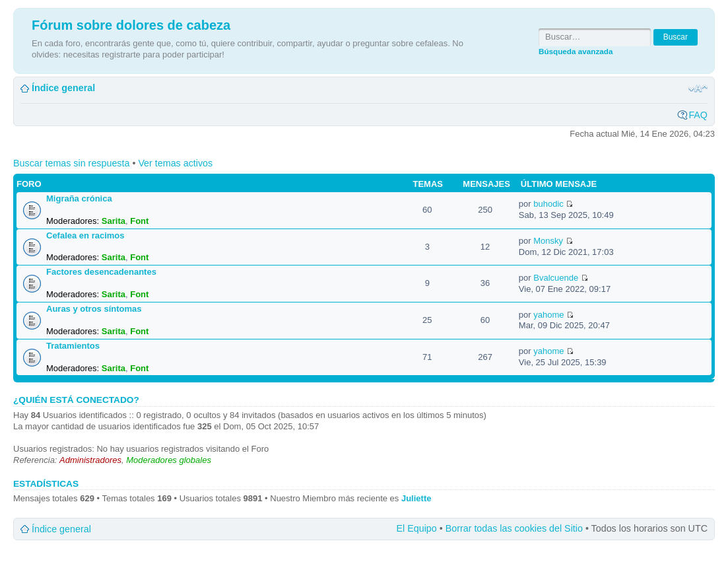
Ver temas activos (175, 163)
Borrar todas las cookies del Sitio (514, 528)
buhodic (548, 204)
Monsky (548, 241)
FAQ (698, 115)
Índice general (63, 88)
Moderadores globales (169, 460)
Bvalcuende (556, 278)
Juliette (416, 498)
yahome (548, 315)
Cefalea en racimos (85, 235)
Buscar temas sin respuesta (71, 163)
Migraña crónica (79, 198)
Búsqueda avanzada (576, 51)
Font (139, 221)
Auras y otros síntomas (94, 309)
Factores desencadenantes (101, 272)
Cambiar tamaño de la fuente (698, 88)
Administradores (90, 460)
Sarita (114, 221)
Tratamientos (73, 346)
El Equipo (417, 528)
